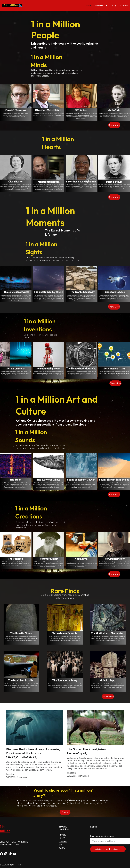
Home (88, 5)
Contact (124, 5)
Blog (114, 5)
